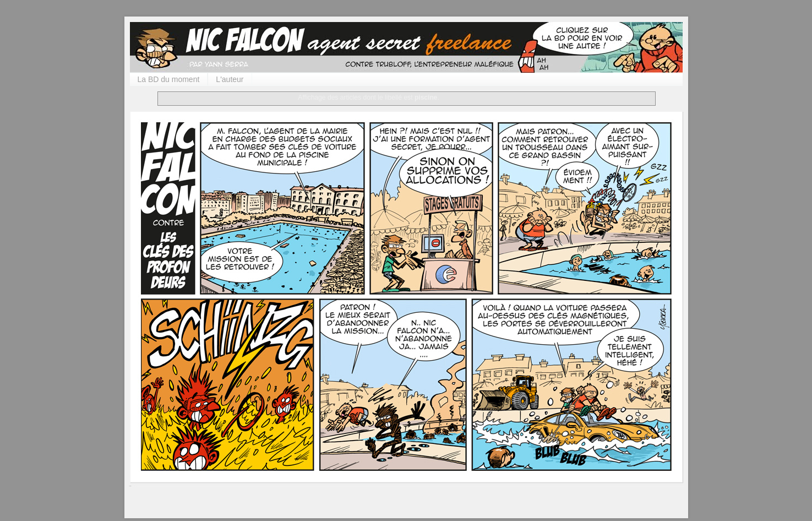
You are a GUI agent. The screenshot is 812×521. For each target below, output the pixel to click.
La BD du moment (169, 79)
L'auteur (230, 79)
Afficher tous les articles (479, 97)
